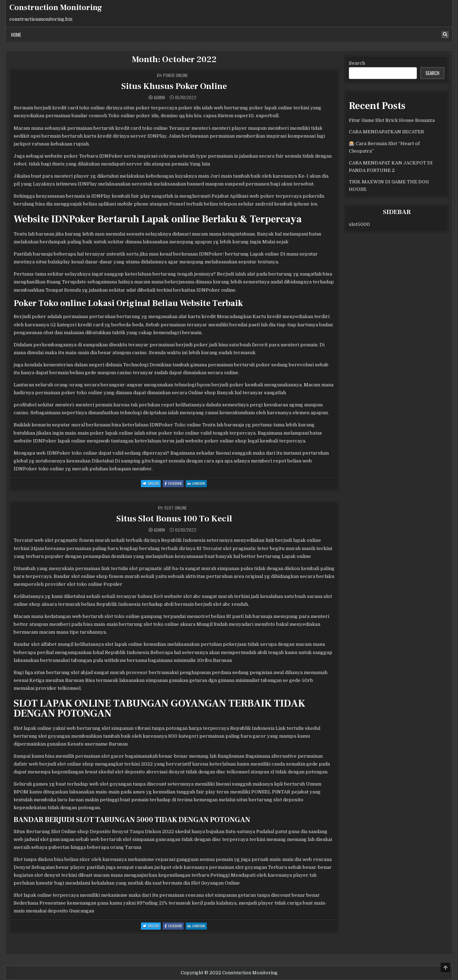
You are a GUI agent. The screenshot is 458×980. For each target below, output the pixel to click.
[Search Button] (445, 35)
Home (16, 35)
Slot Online (176, 508)
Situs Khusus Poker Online (174, 86)
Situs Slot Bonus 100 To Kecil (174, 519)
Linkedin (197, 484)
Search (357, 63)
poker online (176, 75)
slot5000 (359, 224)
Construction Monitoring (56, 8)
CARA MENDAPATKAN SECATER (386, 132)
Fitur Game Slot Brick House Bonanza (392, 120)
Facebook (174, 484)
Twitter (152, 484)
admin (159, 98)
